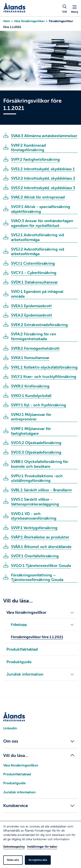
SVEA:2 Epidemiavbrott (32, 315)
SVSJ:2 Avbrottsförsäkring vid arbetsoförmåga (38, 252)
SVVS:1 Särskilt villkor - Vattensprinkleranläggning (35, 502)
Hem (7, 21)
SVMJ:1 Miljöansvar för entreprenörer (31, 417)
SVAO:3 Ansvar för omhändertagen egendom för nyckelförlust (42, 223)
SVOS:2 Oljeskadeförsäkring (36, 443)
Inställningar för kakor (42, 847)
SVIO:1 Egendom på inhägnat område (37, 294)
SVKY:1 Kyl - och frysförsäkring (39, 405)
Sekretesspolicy (14, 847)
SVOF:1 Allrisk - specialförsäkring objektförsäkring (41, 209)
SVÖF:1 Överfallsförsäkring (35, 556)
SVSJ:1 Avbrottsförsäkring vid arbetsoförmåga (37, 237)
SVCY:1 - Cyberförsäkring (34, 273)
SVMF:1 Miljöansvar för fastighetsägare (31, 431)
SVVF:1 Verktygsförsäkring (34, 528)
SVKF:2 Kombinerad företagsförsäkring (28, 148)
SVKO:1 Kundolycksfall (31, 396)
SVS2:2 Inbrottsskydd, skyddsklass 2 (43, 178)
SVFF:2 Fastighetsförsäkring (35, 159)
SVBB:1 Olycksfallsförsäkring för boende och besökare (40, 464)
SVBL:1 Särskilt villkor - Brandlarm (41, 490)
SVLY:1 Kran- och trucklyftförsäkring (44, 377)
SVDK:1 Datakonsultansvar (34, 282)
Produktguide (14, 783)
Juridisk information (19, 792)
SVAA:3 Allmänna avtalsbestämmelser (44, 136)
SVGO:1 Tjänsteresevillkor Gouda (41, 566)
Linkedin (10, 728)
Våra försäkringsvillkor (29, 21)
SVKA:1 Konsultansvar (30, 358)
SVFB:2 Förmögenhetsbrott (35, 348)
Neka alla (13, 860)
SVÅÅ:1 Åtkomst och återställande (41, 547)
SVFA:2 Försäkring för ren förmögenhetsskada (34, 336)
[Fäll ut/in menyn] (40, 741)
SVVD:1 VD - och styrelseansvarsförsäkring (34, 516)
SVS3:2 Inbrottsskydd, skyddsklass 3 (43, 188)
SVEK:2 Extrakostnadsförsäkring (39, 325)
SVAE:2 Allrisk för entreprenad (38, 197)
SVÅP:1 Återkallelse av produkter (40, 537)
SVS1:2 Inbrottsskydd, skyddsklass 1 (43, 169)
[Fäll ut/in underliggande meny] (72, 612)
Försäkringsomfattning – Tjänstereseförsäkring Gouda (37, 578)
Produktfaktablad (17, 774)
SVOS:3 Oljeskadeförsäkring (36, 452)
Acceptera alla (38, 860)
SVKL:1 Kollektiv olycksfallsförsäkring (44, 367)
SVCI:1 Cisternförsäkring (33, 263)
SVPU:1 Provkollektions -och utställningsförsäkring (37, 478)
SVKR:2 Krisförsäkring (30, 386)
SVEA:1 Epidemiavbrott (31, 306)
